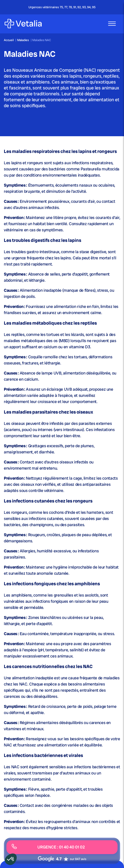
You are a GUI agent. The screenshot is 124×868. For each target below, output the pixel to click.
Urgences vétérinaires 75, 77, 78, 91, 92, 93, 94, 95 (62, 7)
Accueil (9, 40)
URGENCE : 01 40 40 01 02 (48, 847)
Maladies (23, 40)
